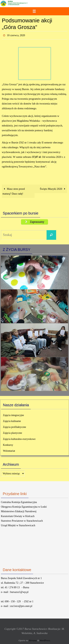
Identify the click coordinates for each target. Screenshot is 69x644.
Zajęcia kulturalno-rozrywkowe (19, 439)
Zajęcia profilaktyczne (15, 427)
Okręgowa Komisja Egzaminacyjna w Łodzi (24, 507)
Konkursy (8, 445)
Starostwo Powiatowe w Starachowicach (22, 521)
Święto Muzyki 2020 (53, 189)
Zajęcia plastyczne (13, 433)
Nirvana (33, 640)
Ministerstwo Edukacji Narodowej (19, 511)
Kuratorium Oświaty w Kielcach (18, 516)
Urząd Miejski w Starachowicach (18, 525)
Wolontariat (9, 451)
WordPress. (45, 640)
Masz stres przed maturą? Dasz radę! (14, 191)
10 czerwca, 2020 (16, 35)
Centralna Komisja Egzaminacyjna (19, 502)
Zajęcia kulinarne (12, 421)
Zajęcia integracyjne (13, 415)
